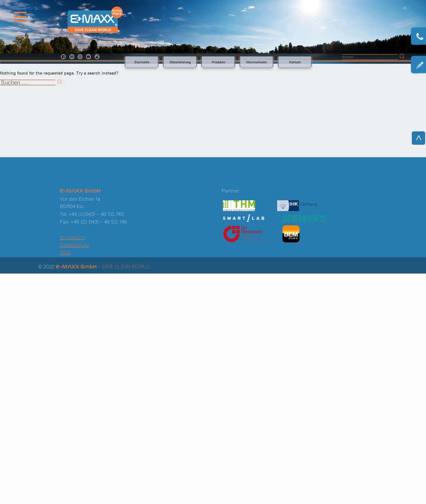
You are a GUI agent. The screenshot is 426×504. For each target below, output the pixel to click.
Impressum (73, 237)
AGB (65, 252)
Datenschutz (74, 244)
